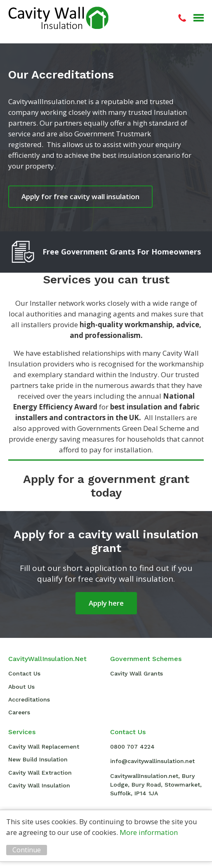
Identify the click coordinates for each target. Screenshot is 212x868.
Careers (19, 712)
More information (149, 832)
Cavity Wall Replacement (44, 747)
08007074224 (182, 18)
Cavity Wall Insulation (58, 18)
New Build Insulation (38, 759)
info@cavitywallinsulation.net (152, 761)
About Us (21, 687)
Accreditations (29, 699)
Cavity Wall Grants (137, 673)
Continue (27, 850)
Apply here (106, 603)
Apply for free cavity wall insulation (80, 196)
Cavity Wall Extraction (40, 773)
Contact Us (24, 673)
